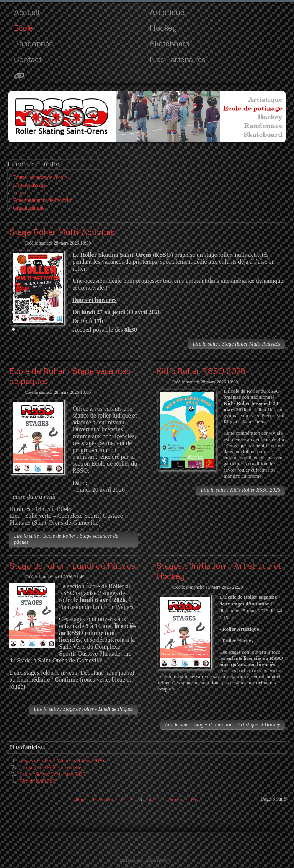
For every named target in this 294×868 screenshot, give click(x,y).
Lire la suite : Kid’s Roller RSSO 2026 (240, 490)
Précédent (103, 800)
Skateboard (170, 43)
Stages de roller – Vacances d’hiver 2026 (62, 761)
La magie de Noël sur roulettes (51, 768)
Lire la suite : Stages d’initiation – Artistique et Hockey (223, 725)
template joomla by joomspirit (147, 861)
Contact (28, 59)
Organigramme (29, 208)
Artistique (167, 12)
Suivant (176, 800)
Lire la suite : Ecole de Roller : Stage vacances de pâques (66, 539)
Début (79, 800)
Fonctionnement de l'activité (42, 200)
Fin (194, 800)
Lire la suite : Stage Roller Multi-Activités (237, 344)
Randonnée (33, 43)
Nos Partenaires (178, 59)
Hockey (163, 28)
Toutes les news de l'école (40, 177)
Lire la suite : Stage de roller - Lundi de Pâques (83, 709)
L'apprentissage (29, 185)
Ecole (23, 28)
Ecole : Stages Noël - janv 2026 (52, 774)
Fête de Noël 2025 (38, 781)
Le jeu (20, 193)
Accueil (27, 12)
